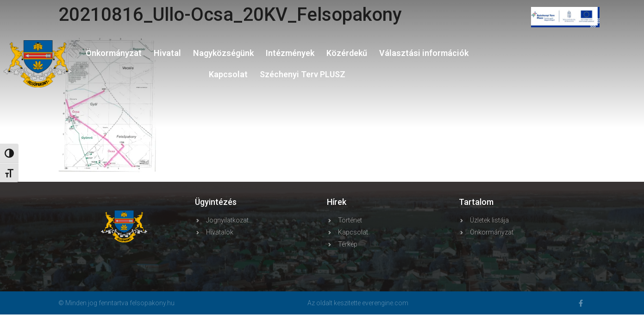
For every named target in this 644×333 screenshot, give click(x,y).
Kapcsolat (228, 74)
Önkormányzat (114, 53)
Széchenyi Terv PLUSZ (303, 74)
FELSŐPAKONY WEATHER (566, 74)
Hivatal (167, 53)
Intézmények (290, 53)
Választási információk (424, 53)
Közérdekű (347, 53)
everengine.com (385, 303)
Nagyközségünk (223, 53)
